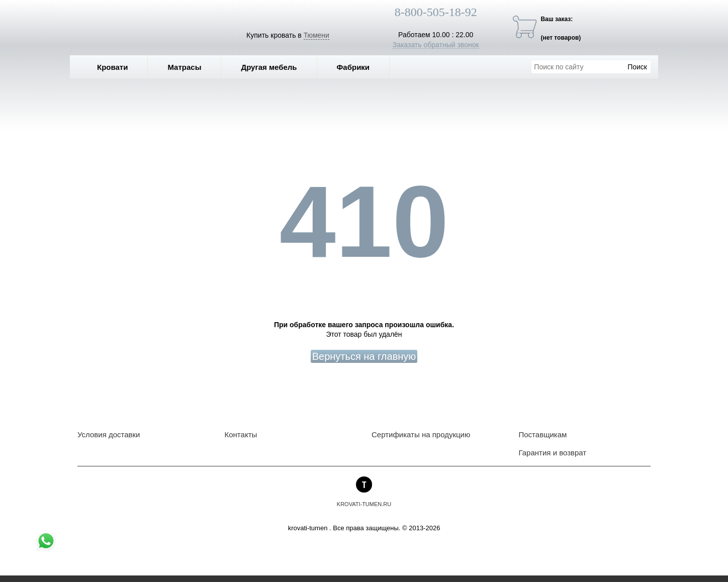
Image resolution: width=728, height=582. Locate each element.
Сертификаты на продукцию (421, 434)
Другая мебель (276, 67)
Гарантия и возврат (553, 453)
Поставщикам (543, 434)
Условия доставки (109, 434)
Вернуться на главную (364, 356)
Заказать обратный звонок (436, 45)
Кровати (120, 67)
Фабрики (361, 67)
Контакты (241, 434)
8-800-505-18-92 (436, 12)
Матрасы (184, 67)
